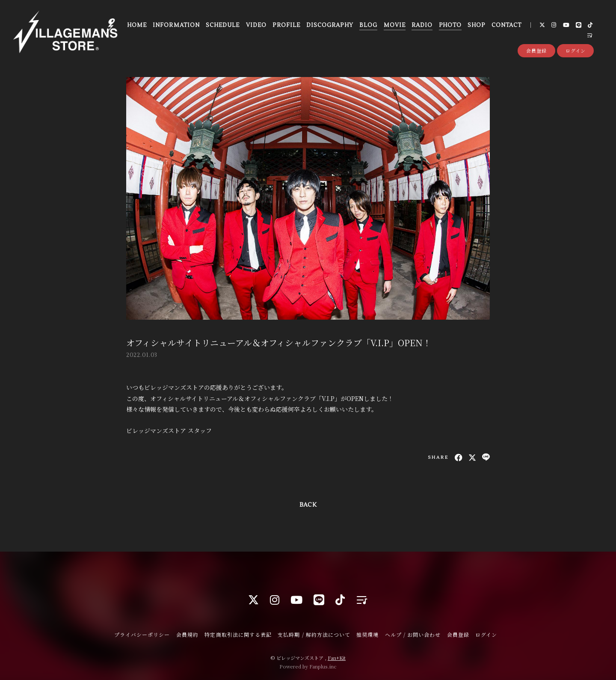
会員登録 (536, 50)
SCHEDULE (223, 25)
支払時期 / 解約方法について (314, 634)
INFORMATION (176, 25)
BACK (308, 505)
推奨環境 (367, 634)
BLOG (368, 25)
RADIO (422, 25)
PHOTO (450, 25)
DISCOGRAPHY (330, 25)
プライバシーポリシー (142, 634)
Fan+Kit (337, 658)
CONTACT (506, 25)
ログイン (576, 50)
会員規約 (187, 634)
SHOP (476, 25)
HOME (137, 25)
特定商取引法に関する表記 (238, 634)
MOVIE (395, 25)
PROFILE (286, 25)
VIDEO (256, 25)
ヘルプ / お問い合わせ (413, 634)
